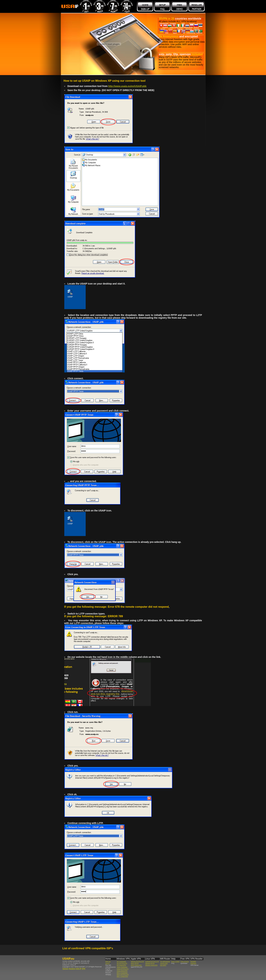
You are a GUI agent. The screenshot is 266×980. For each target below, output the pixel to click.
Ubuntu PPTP (150, 963)
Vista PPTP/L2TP (123, 969)
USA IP (78, 969)
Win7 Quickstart (122, 973)
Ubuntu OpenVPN (151, 965)
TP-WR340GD (165, 961)
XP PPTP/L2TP (122, 963)
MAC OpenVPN (136, 965)
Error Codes (175, 961)
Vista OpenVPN (122, 971)
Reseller (193, 961)
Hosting (72, 969)
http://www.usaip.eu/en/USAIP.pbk (127, 86)
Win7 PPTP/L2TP (123, 975)
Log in (107, 963)
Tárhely (65, 969)
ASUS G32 (164, 963)
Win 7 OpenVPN (122, 976)
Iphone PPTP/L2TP (137, 961)
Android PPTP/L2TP (152, 961)
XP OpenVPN (121, 965)
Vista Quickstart (122, 967)
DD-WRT (163, 965)
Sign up (108, 961)
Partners (193, 963)
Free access (185, 961)
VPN (84, 969)
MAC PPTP (135, 963)
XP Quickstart (121, 961)
